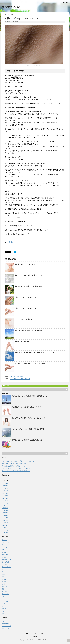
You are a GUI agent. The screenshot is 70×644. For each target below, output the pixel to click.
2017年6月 (5, 491)
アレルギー (5, 545)
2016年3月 (5, 518)
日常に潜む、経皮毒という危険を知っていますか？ (29, 418)
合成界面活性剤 (6, 567)
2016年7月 (5, 513)
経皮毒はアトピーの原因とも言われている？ (26, 407)
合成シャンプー (6, 560)
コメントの (7, 626)
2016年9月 (5, 508)
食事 (3, 614)
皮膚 (9, 242)
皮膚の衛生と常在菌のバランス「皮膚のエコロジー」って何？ (35, 352)
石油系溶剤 (5, 601)
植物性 (4, 584)
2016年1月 (5, 523)
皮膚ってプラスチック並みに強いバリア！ (28, 275)
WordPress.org (6, 628)
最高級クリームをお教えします (25, 341)
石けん (4, 599)
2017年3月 (5, 496)
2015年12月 (5, 525)
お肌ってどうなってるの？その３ (26, 308)
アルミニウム (6, 542)
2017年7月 (5, 488)
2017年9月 (5, 483)
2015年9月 (5, 532)
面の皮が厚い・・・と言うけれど (26, 264)
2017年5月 (5, 493)
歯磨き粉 (4, 587)
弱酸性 (4, 574)
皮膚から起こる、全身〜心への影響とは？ (28, 286)
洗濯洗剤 (4, 591)
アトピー (4, 540)
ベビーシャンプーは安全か (23, 319)
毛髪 (3, 589)
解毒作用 (4, 611)
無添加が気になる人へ (12, 7)
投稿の (5, 623)
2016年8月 (5, 510)
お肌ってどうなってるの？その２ (26, 297)
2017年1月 (5, 501)
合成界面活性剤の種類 (16, 376)
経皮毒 (4, 606)
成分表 (4, 577)
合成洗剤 (4, 564)
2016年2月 (5, 520)
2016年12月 (5, 503)
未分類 (4, 582)
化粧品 (4, 552)
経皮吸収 (4, 604)
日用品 (4, 579)
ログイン (4, 621)
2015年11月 (5, 528)
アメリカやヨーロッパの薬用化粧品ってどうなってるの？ (31, 396)
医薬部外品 (5, 555)
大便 (3, 569)
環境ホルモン (6, 594)
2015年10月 (5, 530)
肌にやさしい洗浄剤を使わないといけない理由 (30, 363)
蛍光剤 (4, 609)
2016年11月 (5, 505)
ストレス (4, 547)
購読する (6, 386)
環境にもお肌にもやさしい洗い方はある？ (28, 330)
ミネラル (4, 550)
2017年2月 (5, 498)
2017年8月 (5, 486)
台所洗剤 (4, 557)
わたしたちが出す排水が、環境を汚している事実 (28, 429)
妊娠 (3, 572)
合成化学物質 (6, 562)
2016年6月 (5, 515)
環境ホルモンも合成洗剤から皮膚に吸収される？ (28, 440)
